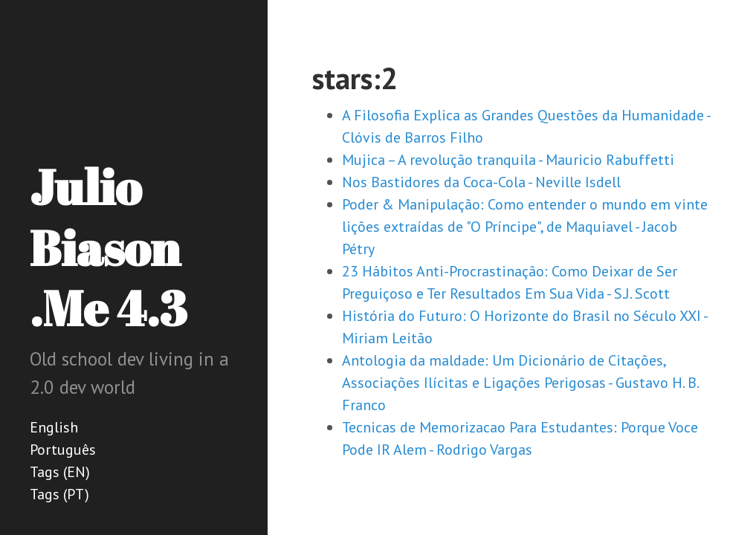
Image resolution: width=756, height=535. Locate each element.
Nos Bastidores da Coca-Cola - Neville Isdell (481, 182)
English (54, 427)
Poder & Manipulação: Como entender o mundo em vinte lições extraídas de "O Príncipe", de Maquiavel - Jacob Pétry (525, 227)
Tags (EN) (60, 472)
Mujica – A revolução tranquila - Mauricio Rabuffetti (508, 160)
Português (63, 450)
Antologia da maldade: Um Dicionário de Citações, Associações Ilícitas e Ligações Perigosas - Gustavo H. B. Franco (520, 383)
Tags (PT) (59, 494)
